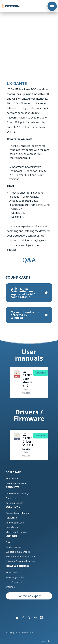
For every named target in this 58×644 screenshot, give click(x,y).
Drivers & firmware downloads (21, 561)
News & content (14, 582)
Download (41, 373)
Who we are (12, 479)
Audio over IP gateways (18, 493)
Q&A (8, 542)
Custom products (15, 503)
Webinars (11, 587)
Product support (14, 547)
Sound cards (12, 498)
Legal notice (46, 641)
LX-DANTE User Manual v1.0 (28, 379)
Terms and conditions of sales (21, 556)
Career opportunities (16, 483)
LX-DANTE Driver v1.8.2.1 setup (28, 442)
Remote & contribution (17, 513)
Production (11, 518)
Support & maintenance (18, 552)
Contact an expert (29, 596)
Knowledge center (15, 577)
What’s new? (12, 572)
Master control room (16, 532)
